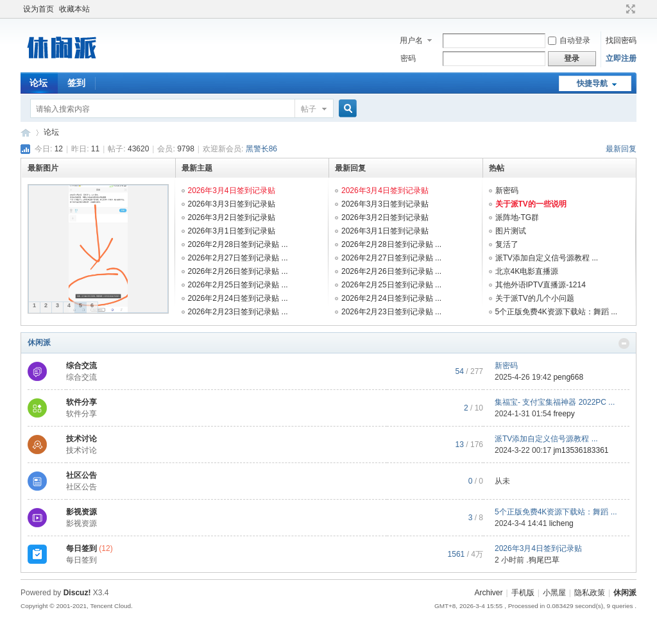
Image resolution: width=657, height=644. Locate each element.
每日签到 (81, 548)
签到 (76, 83)
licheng (561, 523)
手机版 (523, 593)
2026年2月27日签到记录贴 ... (238, 258)
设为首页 (38, 9)
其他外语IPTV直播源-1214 (541, 285)
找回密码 (621, 40)
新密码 (507, 191)
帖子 (309, 109)
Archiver (488, 593)
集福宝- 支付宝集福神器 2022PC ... (555, 402)
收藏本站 (74, 9)
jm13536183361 (581, 450)
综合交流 (81, 366)
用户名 (411, 40)
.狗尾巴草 (542, 560)
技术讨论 (81, 439)
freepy (564, 414)
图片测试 (511, 231)
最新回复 (621, 149)
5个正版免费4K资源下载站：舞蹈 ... (557, 312)
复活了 (507, 244)
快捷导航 (592, 83)
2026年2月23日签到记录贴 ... (238, 312)
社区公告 (81, 475)
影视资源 (81, 512)
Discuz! (77, 593)
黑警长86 (261, 149)
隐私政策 (590, 593)
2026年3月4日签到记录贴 (232, 191)
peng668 (568, 377)
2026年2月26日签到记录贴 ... (238, 271)
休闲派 (39, 343)
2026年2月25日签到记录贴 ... (238, 285)
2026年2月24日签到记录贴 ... (238, 298)
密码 (408, 58)
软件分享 (81, 402)
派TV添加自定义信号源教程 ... (547, 258)
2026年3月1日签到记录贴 (232, 231)
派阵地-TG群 (517, 217)
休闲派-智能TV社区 (26, 132)
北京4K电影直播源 (527, 271)
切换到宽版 (629, 9)
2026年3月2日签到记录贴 (232, 217)
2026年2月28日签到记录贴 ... (238, 244)
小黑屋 (554, 593)
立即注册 (621, 58)
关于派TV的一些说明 (531, 204)
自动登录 (569, 40)
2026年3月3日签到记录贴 (232, 204)
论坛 (38, 83)
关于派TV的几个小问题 (535, 298)
